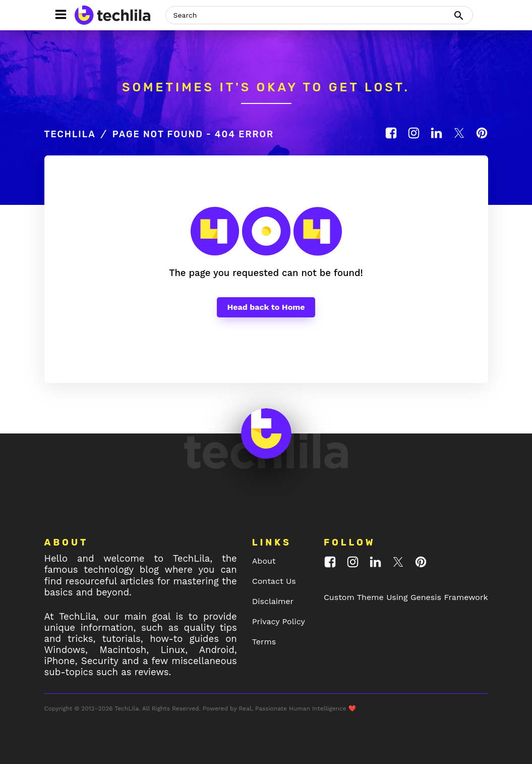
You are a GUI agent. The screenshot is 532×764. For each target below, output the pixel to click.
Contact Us (274, 581)
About (264, 561)
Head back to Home (266, 307)
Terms (264, 642)
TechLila (70, 134)
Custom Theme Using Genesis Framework (406, 597)
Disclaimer (273, 601)
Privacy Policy (279, 621)
